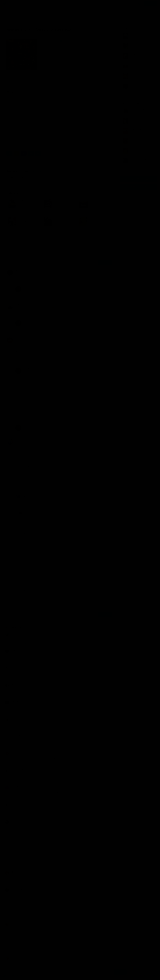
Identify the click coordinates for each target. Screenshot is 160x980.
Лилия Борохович (15, 923)
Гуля (10, 719)
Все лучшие (129, 168)
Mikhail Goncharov (23, 352)
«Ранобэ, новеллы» (42, 193)
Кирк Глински (13, 684)
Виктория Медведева (16, 872)
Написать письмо (130, 975)
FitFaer (34, 287)
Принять (120, 972)
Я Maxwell (12, 702)
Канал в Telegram (139, 187)
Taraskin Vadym (14, 821)
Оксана (11, 650)
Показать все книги (132, 94)
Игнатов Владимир (15, 889)
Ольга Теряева (14, 736)
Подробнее (68, 973)
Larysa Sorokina (22, 304)
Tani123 (11, 906)
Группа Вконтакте (139, 179)
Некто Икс (20, 270)
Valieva (18, 409)
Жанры (13, 4)
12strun (11, 753)
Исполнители (34, 4)
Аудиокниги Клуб (14, 976)
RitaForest (12, 940)
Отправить (105, 263)
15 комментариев (105, 75)
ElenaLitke (12, 957)
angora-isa (12, 855)
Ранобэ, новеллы (16, 92)
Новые (25, 251)
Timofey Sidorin (14, 633)
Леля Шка (20, 338)
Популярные (12, 251)
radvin (25, 440)
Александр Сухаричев (17, 787)
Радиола (37, 171)
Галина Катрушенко (16, 770)
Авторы (22, 4)
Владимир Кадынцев (16, 838)
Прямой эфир (18, 627)
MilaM (10, 667)
